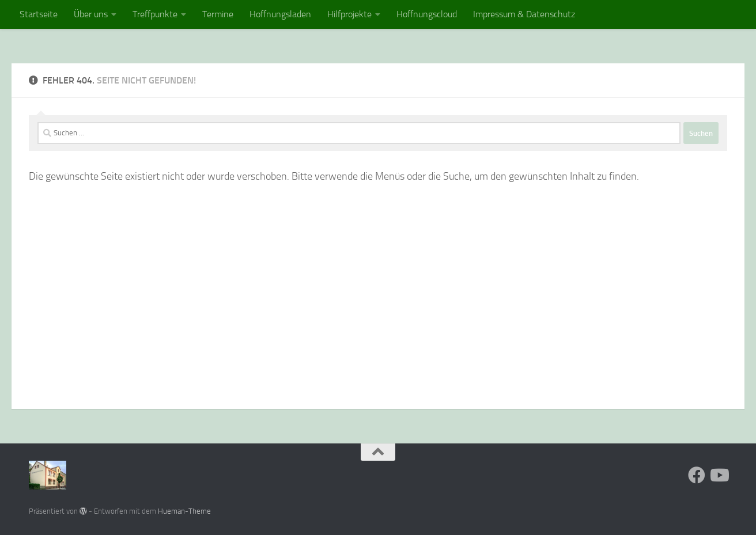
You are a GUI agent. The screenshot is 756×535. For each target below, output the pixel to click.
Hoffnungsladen (280, 14)
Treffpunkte (155, 14)
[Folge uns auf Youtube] (719, 475)
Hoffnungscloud (427, 14)
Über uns (91, 14)
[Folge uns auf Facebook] (697, 475)
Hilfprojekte (349, 14)
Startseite (39, 14)
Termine (218, 14)
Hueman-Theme (184, 511)
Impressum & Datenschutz (524, 14)
